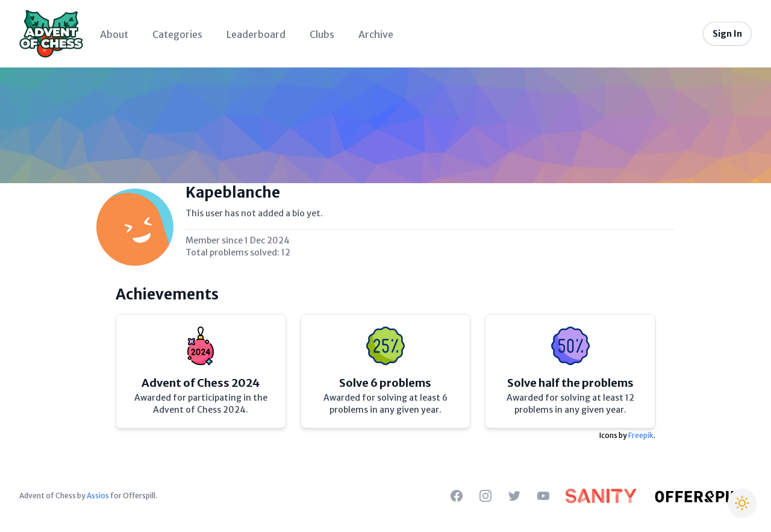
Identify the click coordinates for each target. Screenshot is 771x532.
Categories (177, 34)
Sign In (727, 34)
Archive (376, 34)
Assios (98, 496)
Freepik (641, 435)
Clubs (322, 34)
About (114, 34)
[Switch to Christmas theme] (742, 503)
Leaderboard (256, 34)
